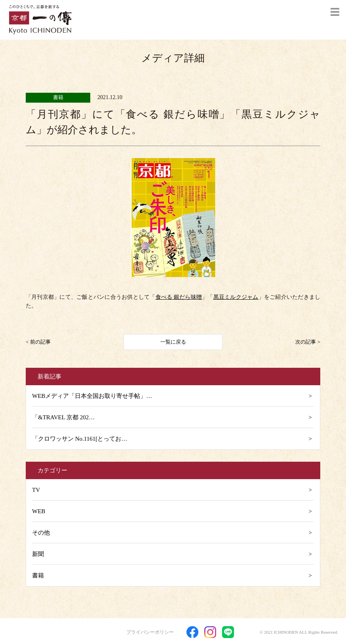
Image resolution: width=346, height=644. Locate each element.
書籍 (38, 575)
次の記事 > (308, 342)
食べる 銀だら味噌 (179, 297)
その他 (41, 533)
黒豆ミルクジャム (236, 297)
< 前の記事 (38, 342)
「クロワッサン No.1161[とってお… (80, 439)
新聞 (38, 554)
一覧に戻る (173, 342)
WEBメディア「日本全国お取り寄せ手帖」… (92, 396)
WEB (39, 511)
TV (36, 490)
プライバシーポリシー (150, 632)
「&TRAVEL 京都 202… (63, 417)
